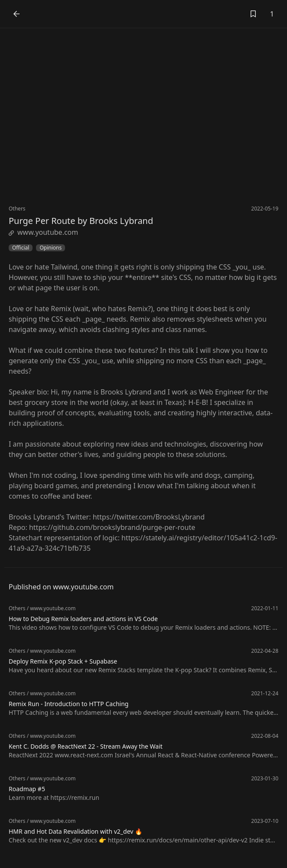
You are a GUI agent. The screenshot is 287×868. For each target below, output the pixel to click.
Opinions (51, 248)
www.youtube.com (43, 232)
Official (21, 248)
